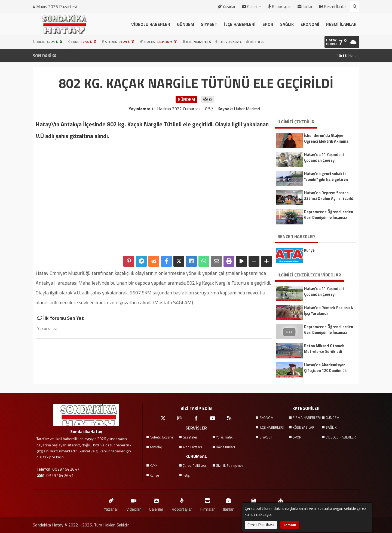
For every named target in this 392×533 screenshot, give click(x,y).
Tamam (290, 525)
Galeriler (252, 7)
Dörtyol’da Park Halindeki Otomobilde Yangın (290, 56)
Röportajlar (279, 7)
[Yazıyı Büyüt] (267, 261)
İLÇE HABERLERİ (240, 24)
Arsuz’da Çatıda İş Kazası (210, 56)
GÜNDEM (186, 24)
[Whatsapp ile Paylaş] (204, 261)
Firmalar (207, 504)
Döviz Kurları (225, 447)
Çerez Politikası (194, 465)
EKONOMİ (310, 24)
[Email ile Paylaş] (216, 261)
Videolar (134, 504)
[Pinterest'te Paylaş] (129, 261)
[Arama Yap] (355, 7)
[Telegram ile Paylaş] (141, 261)
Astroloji (156, 447)
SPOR (268, 24)
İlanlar (305, 7)
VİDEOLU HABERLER (151, 24)
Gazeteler (190, 437)
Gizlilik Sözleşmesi (230, 465)
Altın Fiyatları (192, 447)
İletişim (188, 475)
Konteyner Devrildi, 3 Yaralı (146, 56)
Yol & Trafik (224, 437)
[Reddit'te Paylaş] (154, 261)
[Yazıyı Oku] (241, 261)
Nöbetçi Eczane (161, 437)
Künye (154, 475)
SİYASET (209, 24)
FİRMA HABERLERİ (307, 418)
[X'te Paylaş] (179, 261)
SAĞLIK (287, 24)
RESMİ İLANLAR (341, 24)
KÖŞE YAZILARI (304, 427)
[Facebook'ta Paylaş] (166, 261)
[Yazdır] (229, 261)
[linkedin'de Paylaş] (191, 261)
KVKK (154, 465)
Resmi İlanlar (333, 7)
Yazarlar (227, 7)
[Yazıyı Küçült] (254, 261)
